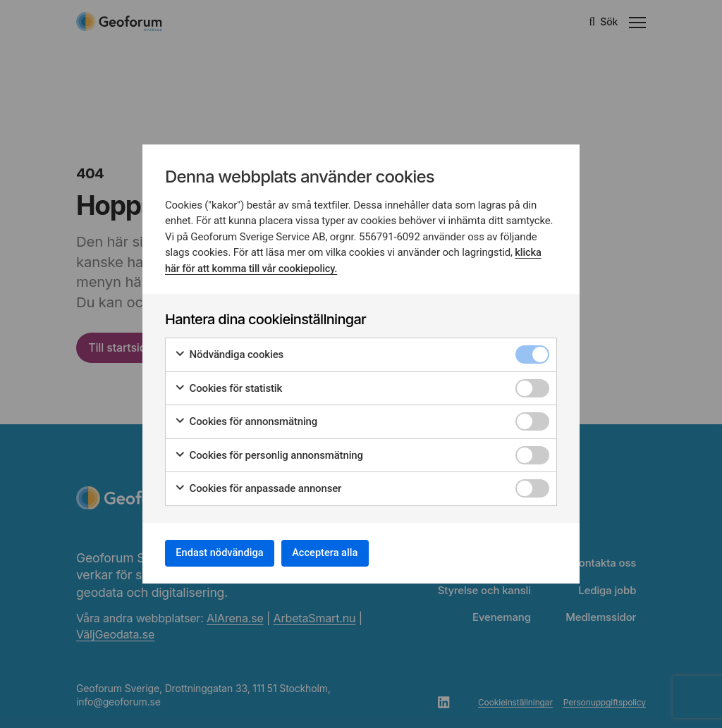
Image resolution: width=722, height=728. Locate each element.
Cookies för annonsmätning (246, 418)
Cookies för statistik (228, 384)
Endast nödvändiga (228, 552)
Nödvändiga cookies (229, 351)
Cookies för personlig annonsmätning (269, 451)
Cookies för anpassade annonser (258, 485)
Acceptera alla (348, 552)
